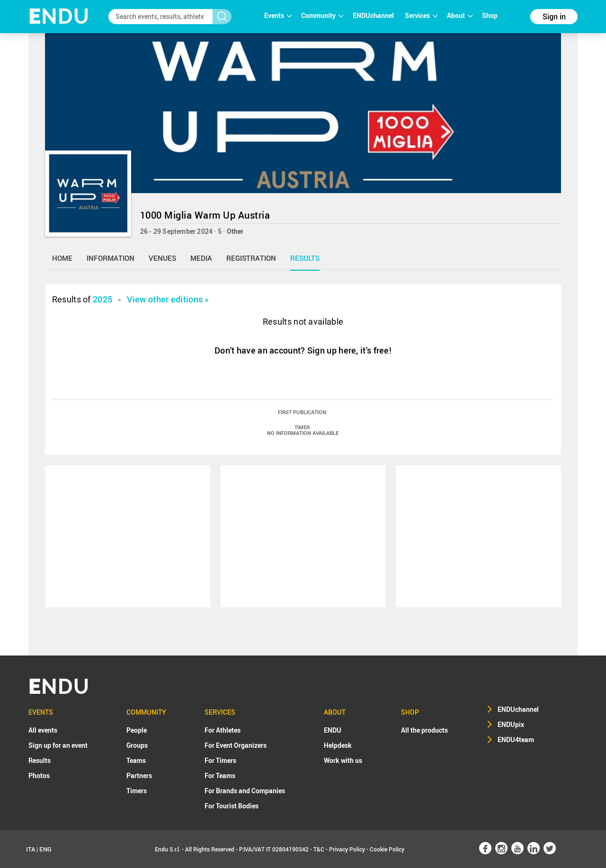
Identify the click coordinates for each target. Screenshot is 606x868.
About (460, 15)
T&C (319, 849)
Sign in (554, 17)
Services (421, 15)
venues (162, 258)
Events (278, 15)
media (201, 258)
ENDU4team (516, 740)
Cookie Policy (387, 849)
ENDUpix (511, 724)
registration (251, 258)
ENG (45, 849)
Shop (490, 15)
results (305, 258)
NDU (59, 16)
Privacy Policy (347, 849)
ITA (31, 849)
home (62, 258)
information (111, 258)
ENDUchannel (374, 15)
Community (322, 15)
